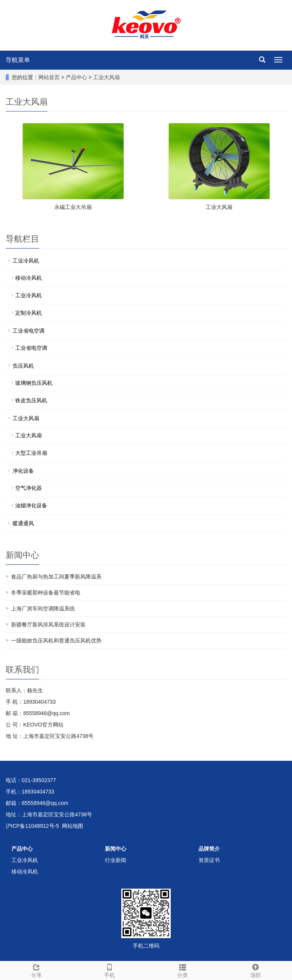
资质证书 (209, 860)
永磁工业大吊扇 (73, 207)
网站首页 (49, 77)
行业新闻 (116, 860)
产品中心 (77, 77)
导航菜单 (18, 60)
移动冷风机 (29, 278)
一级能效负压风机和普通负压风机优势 (56, 641)
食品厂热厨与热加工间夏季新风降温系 (56, 577)
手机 (109, 970)
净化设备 (23, 471)
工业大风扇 (106, 77)
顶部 (255, 970)
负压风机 (23, 366)
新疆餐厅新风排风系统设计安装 (48, 625)
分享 (36, 970)
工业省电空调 (29, 331)
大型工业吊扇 (31, 453)
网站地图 (73, 826)
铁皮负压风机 (31, 400)
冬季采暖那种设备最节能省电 (46, 593)
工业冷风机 (26, 261)
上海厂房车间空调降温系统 (43, 609)
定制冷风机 (29, 313)
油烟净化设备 (31, 505)
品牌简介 (209, 849)
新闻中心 (116, 849)
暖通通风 (23, 523)
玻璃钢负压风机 (34, 383)
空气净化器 (29, 488)
